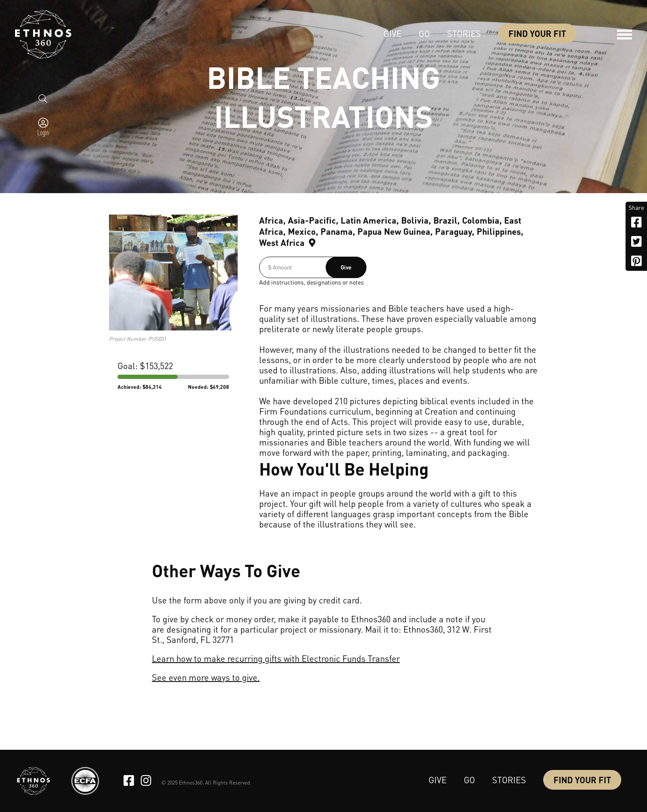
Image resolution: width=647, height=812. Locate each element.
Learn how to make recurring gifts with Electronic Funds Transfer (276, 658)
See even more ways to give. (206, 677)
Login (43, 132)
